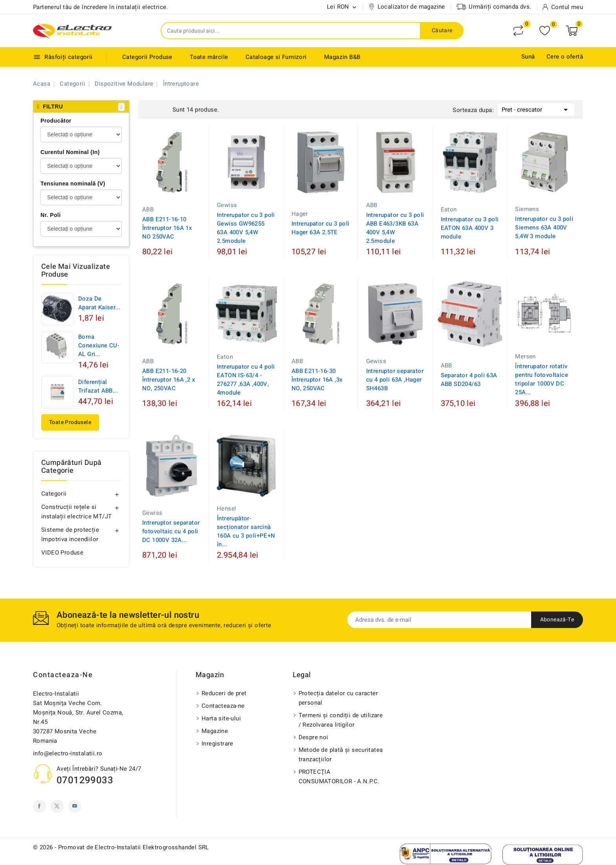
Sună (528, 57)
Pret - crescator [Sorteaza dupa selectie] (536, 109)
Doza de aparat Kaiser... (99, 303)
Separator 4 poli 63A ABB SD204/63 (469, 380)
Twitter (57, 806)
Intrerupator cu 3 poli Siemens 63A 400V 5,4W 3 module (544, 228)
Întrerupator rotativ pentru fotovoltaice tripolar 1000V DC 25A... (542, 379)
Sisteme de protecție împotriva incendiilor (70, 534)
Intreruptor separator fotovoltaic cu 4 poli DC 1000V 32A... (171, 531)
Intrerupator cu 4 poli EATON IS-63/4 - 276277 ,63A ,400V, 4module (246, 380)
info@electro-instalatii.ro (68, 753)
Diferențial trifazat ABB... (98, 386)
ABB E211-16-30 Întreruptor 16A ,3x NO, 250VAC (317, 380)
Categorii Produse (147, 57)
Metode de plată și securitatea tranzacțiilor (341, 755)
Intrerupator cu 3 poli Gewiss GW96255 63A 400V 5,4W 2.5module (246, 228)
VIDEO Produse (62, 553)
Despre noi (313, 737)
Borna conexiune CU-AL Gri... (99, 345)
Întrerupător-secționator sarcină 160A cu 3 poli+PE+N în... (246, 531)
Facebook (39, 806)
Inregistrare (217, 744)
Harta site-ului (221, 718)
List (163, 110)
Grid (151, 110)
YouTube (75, 806)
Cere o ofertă (565, 57)
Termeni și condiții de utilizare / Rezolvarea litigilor (341, 720)
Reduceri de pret (224, 693)
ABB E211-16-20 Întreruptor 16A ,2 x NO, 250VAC (169, 380)
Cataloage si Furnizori (276, 57)
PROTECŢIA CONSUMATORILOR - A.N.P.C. (339, 777)
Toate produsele (70, 422)
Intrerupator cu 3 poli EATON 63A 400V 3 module (470, 228)
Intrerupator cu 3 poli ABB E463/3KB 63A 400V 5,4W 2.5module (395, 228)
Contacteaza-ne (63, 675)
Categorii (54, 494)
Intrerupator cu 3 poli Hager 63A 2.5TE (321, 228)
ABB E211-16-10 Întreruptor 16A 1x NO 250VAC (167, 228)
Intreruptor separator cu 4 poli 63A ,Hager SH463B (395, 380)
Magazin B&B (342, 57)
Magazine (215, 731)
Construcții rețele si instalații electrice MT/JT (76, 512)
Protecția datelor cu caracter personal (338, 698)
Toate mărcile (209, 57)
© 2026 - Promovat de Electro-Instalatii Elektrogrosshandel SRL (121, 847)
